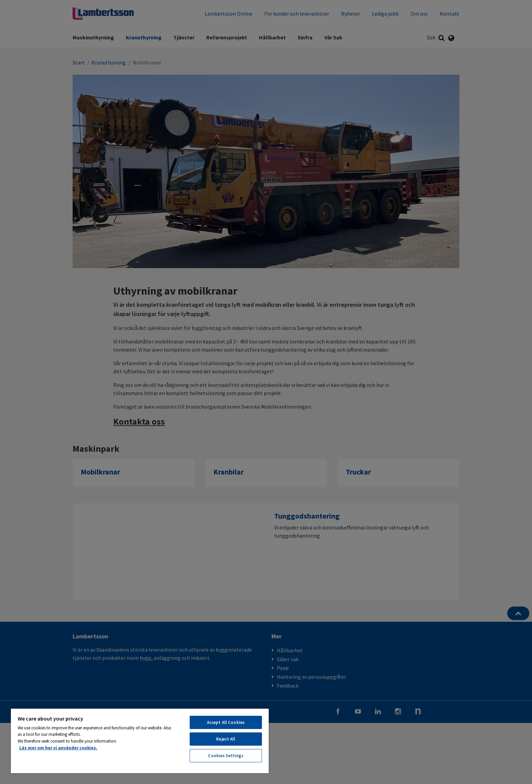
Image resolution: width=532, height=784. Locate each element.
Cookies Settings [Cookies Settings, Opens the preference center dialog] (226, 756)
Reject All (226, 739)
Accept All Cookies (226, 722)
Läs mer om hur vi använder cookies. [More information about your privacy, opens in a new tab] (58, 748)
